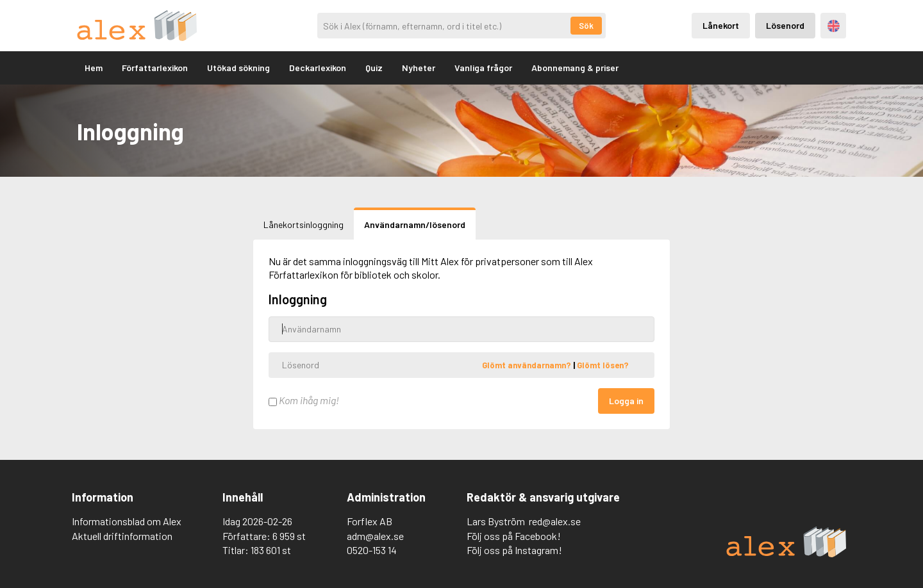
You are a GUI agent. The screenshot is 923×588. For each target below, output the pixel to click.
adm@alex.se (375, 536)
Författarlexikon (155, 68)
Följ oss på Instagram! (514, 550)
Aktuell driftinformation (122, 536)
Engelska (834, 26)
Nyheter (419, 68)
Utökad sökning (238, 68)
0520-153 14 (372, 550)
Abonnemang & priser (575, 68)
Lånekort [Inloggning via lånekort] (721, 25)
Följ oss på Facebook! (514, 536)
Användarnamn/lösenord (415, 225)
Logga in (626, 401)
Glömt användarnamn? (528, 364)
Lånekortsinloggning (304, 225)
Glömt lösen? (603, 364)
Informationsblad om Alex (127, 521)
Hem (94, 68)
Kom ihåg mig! (304, 400)
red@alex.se (555, 521)
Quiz (374, 68)
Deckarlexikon (318, 68)
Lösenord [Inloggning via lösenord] (785, 25)
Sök (586, 26)
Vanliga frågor (483, 68)
